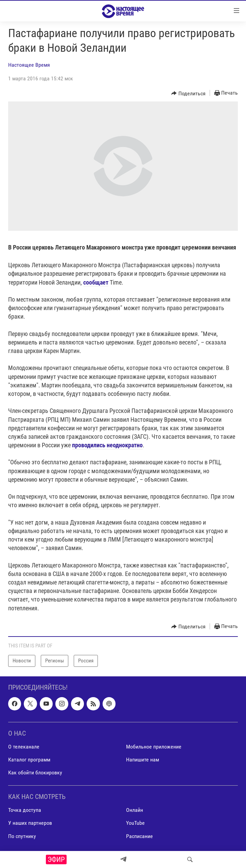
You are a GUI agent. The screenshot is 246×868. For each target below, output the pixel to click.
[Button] (188, 93)
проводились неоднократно (107, 445)
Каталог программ (29, 760)
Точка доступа (25, 810)
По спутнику (22, 836)
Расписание (139, 836)
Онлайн (135, 810)
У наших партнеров (30, 823)
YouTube (135, 823)
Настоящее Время (29, 65)
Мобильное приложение (154, 747)
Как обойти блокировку (35, 773)
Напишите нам (143, 760)
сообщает (96, 282)
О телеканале (24, 747)
